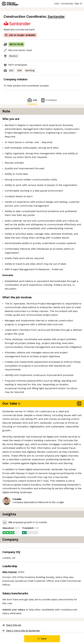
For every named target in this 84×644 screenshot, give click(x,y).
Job (32, 100)
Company (49, 100)
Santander (56, 17)
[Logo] (10, 4)
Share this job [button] (12, 625)
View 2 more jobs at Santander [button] (21, 631)
